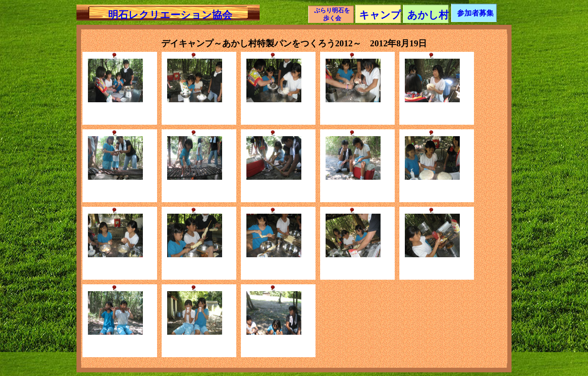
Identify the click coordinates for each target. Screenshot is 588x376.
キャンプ (380, 15)
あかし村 (428, 15)
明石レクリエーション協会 (170, 15)
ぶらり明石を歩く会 (332, 14)
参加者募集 (475, 13)
